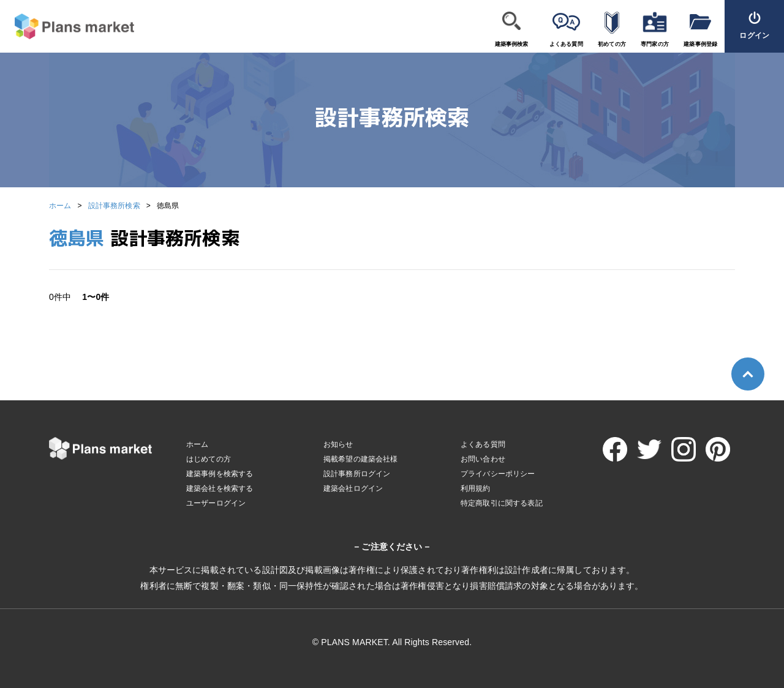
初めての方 (612, 44)
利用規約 (476, 488)
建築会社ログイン (353, 488)
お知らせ (338, 444)
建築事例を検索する (220, 474)
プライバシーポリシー (498, 474)
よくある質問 (566, 44)
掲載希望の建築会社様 (361, 459)
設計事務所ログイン (357, 474)
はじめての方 (209, 459)
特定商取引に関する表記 (502, 503)
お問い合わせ (483, 459)
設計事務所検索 (114, 206)
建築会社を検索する (220, 488)
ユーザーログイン (216, 503)
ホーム (60, 206)
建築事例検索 (512, 44)
